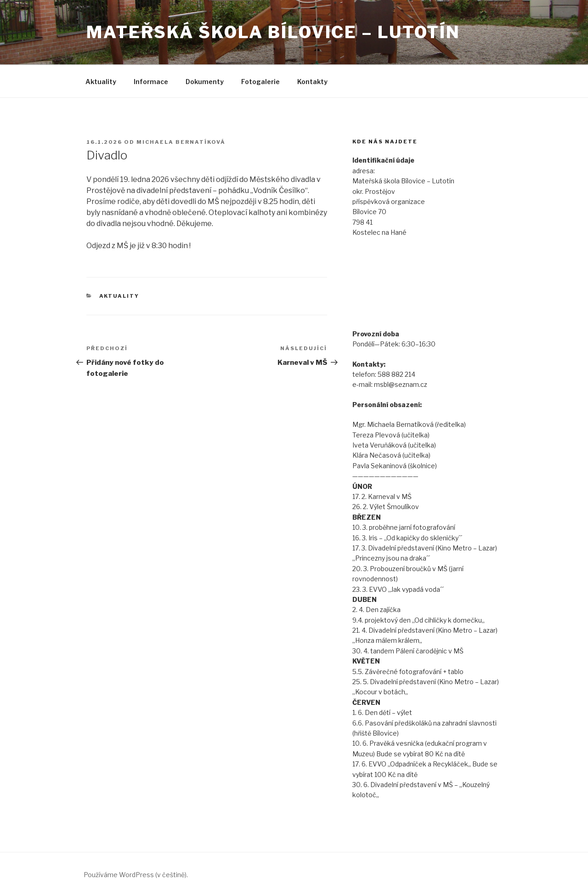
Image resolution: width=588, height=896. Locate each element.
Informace (151, 82)
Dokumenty (205, 82)
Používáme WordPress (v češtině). (136, 875)
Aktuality (101, 82)
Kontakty (312, 82)
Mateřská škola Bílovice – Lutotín (273, 32)
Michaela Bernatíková (181, 142)
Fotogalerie (260, 82)
